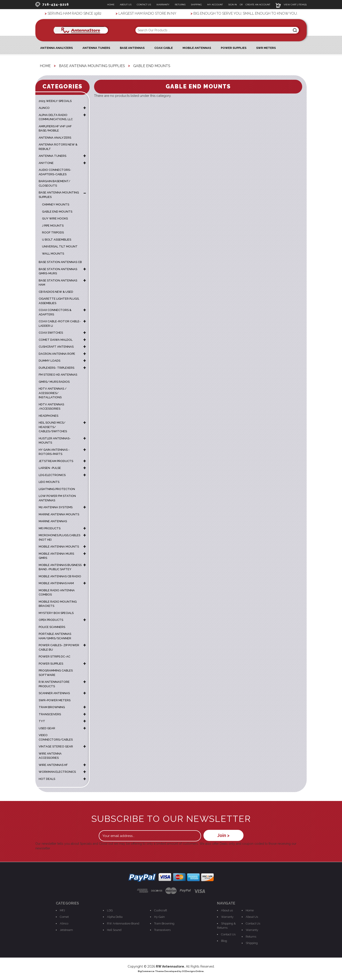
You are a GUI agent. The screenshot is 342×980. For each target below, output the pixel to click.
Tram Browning (164, 923)
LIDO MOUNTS (49, 482)
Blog (224, 941)
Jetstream (66, 930)
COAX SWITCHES (51, 333)
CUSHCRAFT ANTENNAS (56, 347)
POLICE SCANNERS (52, 627)
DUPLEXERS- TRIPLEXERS (56, 368)
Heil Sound (114, 930)
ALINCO (44, 108)
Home (111, 5)
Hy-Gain (159, 917)
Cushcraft (161, 910)
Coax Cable (164, 48)
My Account (215, 5)
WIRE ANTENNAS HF (53, 765)
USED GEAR (47, 728)
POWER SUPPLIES (51, 664)
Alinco (64, 923)
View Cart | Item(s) (291, 5)
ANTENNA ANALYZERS (56, 48)
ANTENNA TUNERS (52, 156)
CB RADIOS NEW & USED (56, 292)
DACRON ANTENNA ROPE (57, 354)
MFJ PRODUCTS (50, 528)
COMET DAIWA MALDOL (56, 340)
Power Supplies (234, 48)
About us (227, 910)
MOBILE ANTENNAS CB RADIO (60, 576)
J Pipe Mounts (53, 226)
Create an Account (258, 5)
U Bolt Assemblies (57, 240)
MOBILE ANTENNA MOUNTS (59, 547)
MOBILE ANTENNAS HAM (56, 583)
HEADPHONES (48, 416)
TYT (42, 721)
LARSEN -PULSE (50, 468)
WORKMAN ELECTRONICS (57, 772)
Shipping (196, 5)
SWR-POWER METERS (55, 700)
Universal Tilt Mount (60, 246)
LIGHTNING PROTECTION (57, 489)
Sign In (233, 5)
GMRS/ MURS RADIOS (54, 382)
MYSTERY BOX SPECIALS (56, 613)
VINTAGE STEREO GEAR (56, 746)
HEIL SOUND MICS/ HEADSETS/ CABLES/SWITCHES (53, 427)
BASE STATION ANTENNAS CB (60, 262)
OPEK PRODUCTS (51, 620)
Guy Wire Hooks (55, 218)
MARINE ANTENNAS (53, 521)
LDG (110, 910)
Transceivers (162, 930)
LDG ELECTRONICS (52, 475)
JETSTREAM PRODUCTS (56, 461)
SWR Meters (266, 48)
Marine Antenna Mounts (59, 514)
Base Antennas (132, 48)
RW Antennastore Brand (123, 923)
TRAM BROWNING (52, 707)
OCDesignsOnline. (193, 971)
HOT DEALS (47, 779)
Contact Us (144, 5)
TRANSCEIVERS (50, 714)
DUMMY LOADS (49, 361)
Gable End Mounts (57, 212)
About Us (126, 5)
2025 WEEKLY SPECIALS (55, 101)
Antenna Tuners (96, 48)
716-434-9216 (52, 4)
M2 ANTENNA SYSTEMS (56, 507)
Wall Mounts (53, 254)
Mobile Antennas (197, 48)
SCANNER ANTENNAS (54, 693)
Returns (180, 5)
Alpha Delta (115, 917)
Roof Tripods (53, 232)
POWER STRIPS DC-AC (54, 656)
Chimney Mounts (56, 204)
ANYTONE (46, 163)
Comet (64, 917)
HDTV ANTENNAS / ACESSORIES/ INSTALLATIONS (53, 393)
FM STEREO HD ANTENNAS (58, 375)
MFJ (62, 910)
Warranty (163, 5)
